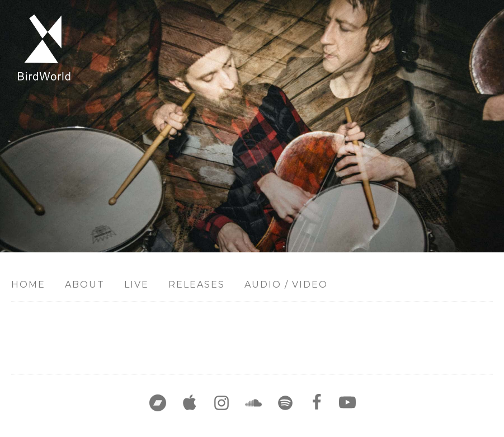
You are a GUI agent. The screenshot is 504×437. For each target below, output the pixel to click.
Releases (197, 285)
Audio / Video (286, 285)
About (85, 285)
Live (136, 285)
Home (28, 285)
